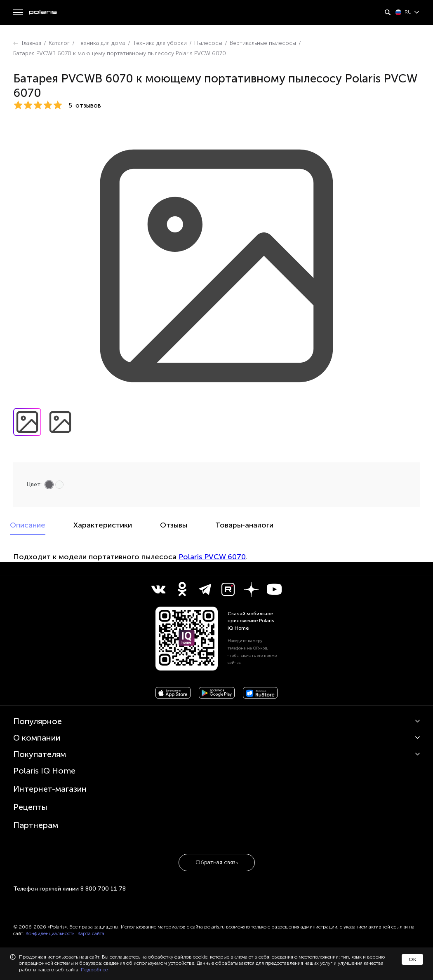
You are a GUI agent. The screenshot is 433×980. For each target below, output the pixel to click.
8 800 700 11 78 (103, 889)
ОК (412, 959)
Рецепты (30, 807)
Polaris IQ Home (44, 771)
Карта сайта (91, 933)
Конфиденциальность (50, 933)
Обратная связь (217, 862)
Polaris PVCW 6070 (212, 557)
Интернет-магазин (50, 789)
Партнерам (36, 825)
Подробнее (94, 970)
